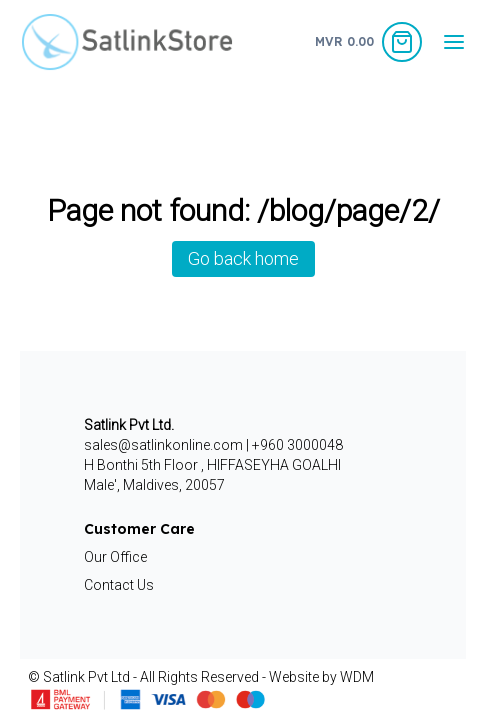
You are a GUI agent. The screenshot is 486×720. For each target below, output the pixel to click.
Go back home (243, 258)
